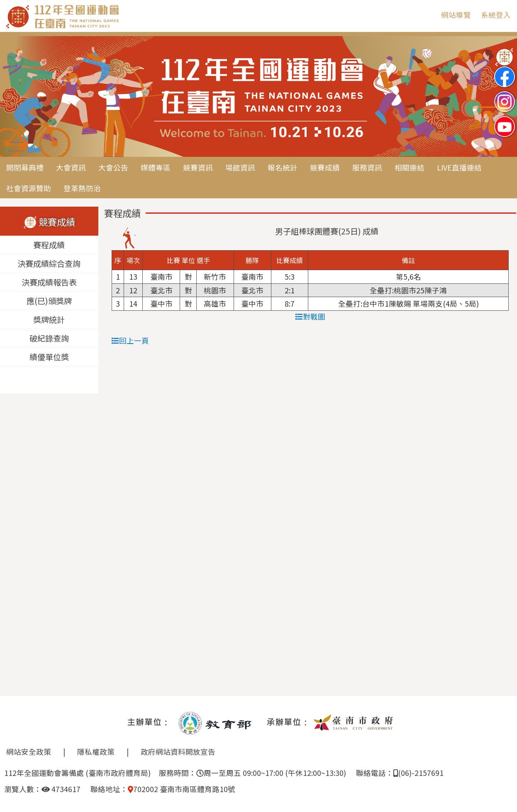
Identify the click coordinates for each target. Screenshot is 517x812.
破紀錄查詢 (49, 339)
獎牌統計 (49, 320)
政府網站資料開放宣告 (178, 752)
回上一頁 (130, 340)
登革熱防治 (82, 188)
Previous (15, 97)
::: (429, 15)
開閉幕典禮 (25, 167)
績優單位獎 (49, 357)
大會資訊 (71, 167)
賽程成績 (49, 245)
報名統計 (283, 167)
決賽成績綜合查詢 (49, 264)
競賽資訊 (198, 167)
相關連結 (410, 167)
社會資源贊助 (29, 188)
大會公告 (113, 167)
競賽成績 (325, 167)
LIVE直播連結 (459, 167)
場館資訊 (240, 167)
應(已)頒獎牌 (49, 301)
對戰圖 (310, 316)
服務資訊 (367, 167)
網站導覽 (456, 15)
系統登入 (496, 15)
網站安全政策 (29, 752)
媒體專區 (156, 167)
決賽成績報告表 (49, 283)
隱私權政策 (96, 752)
